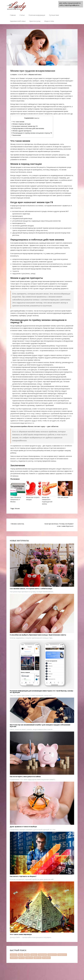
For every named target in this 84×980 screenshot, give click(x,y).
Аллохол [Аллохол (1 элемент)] (14, 954)
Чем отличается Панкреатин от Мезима (15, 499)
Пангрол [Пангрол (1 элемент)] (34, 954)
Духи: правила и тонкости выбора (23, 826)
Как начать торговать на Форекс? (23, 876)
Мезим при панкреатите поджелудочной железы (47, 500)
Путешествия (54, 15)
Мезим (17, 508)
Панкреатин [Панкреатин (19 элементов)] (52, 954)
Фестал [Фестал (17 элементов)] (22, 957)
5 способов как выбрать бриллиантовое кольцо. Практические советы (38, 635)
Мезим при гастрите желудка (33, 498)
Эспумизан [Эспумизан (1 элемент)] (46, 957)
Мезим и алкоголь (18, 523)
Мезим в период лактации (21, 124)
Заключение (16, 135)
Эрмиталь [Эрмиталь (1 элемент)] (38, 957)
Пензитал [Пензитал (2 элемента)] (14, 957)
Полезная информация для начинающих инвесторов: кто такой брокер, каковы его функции (42, 691)
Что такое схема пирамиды (21, 934)
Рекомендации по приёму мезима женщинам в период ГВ (32, 133)
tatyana (14, 75)
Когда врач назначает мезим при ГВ (24, 126)
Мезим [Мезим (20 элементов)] (27, 954)
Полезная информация (37, 15)
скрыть (37, 118)
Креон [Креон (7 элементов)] (20, 954)
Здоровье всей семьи (18, 21)
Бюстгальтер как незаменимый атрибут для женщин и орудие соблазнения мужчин (40, 725)
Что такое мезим (18, 122)
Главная (13, 15)
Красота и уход (35, 21)
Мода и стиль (49, 21)
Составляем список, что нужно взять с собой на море (31, 588)
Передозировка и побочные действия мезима (28, 128)
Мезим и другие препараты (21, 131)
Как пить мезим (63, 497)
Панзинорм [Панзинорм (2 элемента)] (42, 954)
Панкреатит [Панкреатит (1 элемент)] (62, 954)
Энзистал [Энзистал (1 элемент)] (29, 957)
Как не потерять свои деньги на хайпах (25, 776)
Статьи (22, 15)
